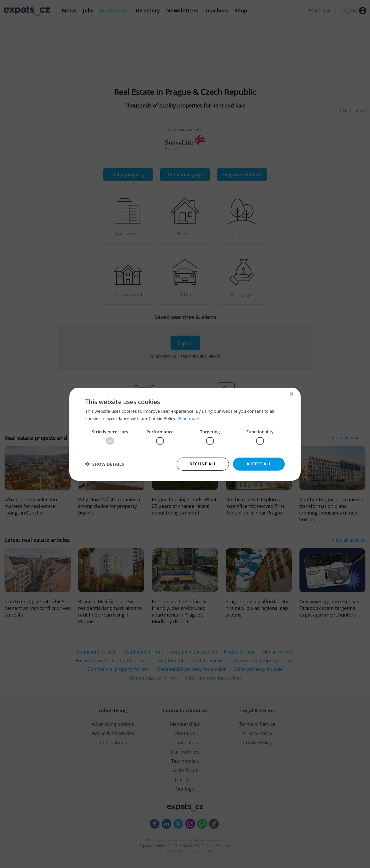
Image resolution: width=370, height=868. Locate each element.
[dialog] (185, 434)
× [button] (291, 394)
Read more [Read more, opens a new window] (189, 418)
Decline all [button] (203, 464)
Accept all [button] (259, 464)
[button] (105, 464)
